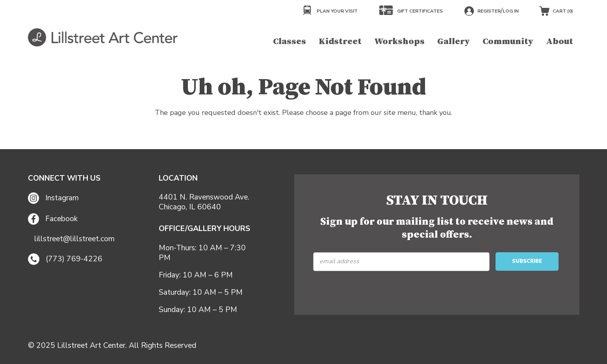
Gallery (454, 42)
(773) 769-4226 (65, 259)
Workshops (399, 42)
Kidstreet (340, 42)
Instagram (54, 198)
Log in (511, 11)
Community (508, 42)
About (560, 42)
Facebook (53, 219)
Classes (290, 42)
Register (489, 11)
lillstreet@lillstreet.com (74, 239)
